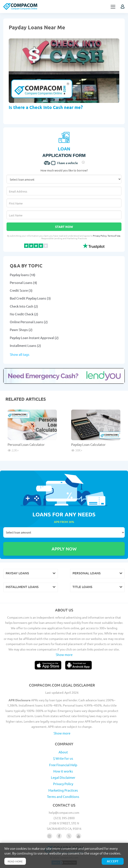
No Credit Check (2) (24, 314)
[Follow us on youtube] (78, 836)
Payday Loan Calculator (88, 444)
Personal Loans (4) (23, 282)
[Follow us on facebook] (59, 836)
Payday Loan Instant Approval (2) (34, 338)
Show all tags (20, 354)
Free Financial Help (63, 765)
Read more (15, 861)
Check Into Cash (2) (24, 306)
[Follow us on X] (69, 836)
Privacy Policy (100, 236)
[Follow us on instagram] (50, 836)
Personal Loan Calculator (26, 444)
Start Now (64, 227)
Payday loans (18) (23, 275)
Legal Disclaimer (63, 777)
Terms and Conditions (63, 796)
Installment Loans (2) (25, 345)
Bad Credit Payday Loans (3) (30, 298)
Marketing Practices (63, 790)
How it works (63, 771)
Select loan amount (64, 532)
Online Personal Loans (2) (29, 322)
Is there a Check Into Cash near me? (46, 107)
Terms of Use (114, 236)
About (63, 752)
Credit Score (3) (21, 290)
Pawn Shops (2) (21, 330)
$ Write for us (63, 758)
